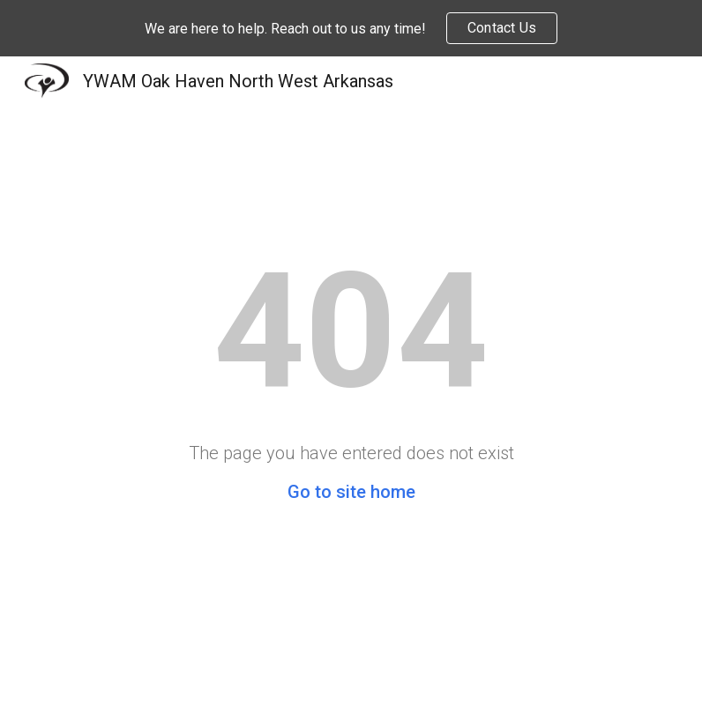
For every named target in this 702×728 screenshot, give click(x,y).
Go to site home (351, 492)
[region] (351, 28)
